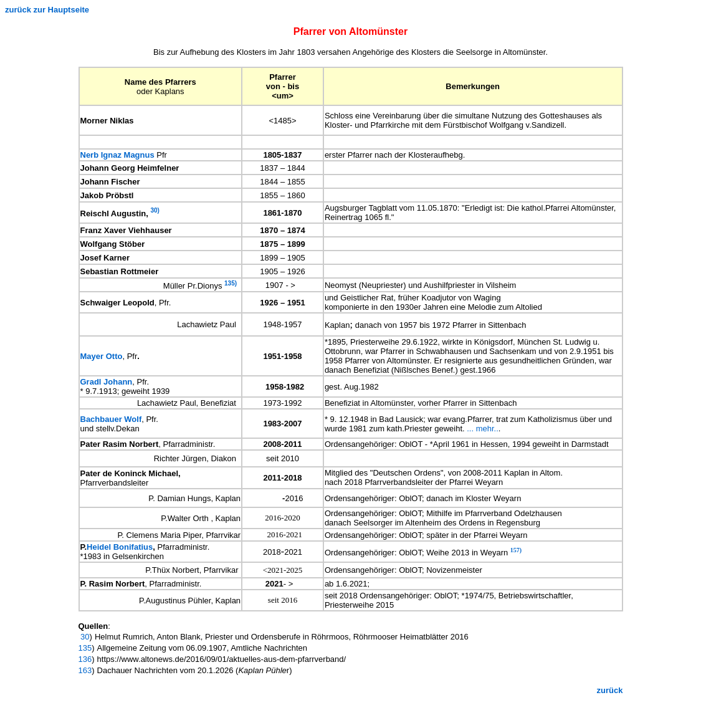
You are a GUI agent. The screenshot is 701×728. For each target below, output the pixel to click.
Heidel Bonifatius (120, 547)
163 (85, 670)
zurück (610, 690)
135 (85, 648)
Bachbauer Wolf (111, 419)
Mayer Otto (102, 356)
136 (85, 659)
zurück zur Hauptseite (47, 10)
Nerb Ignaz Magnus (117, 155)
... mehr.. (483, 429)
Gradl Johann (107, 382)
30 (84, 637)
